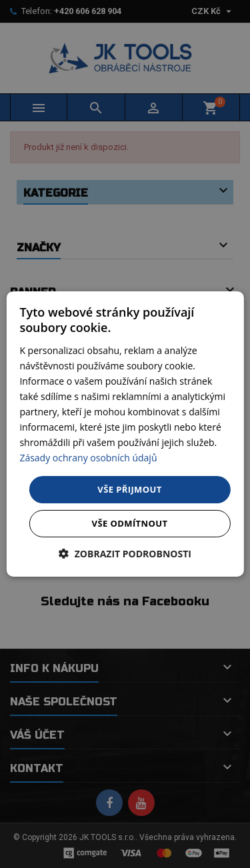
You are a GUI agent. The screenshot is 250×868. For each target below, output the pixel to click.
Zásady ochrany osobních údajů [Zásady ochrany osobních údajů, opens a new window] (88, 458)
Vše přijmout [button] (129, 489)
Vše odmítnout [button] (130, 523)
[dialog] (125, 434)
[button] (125, 554)
